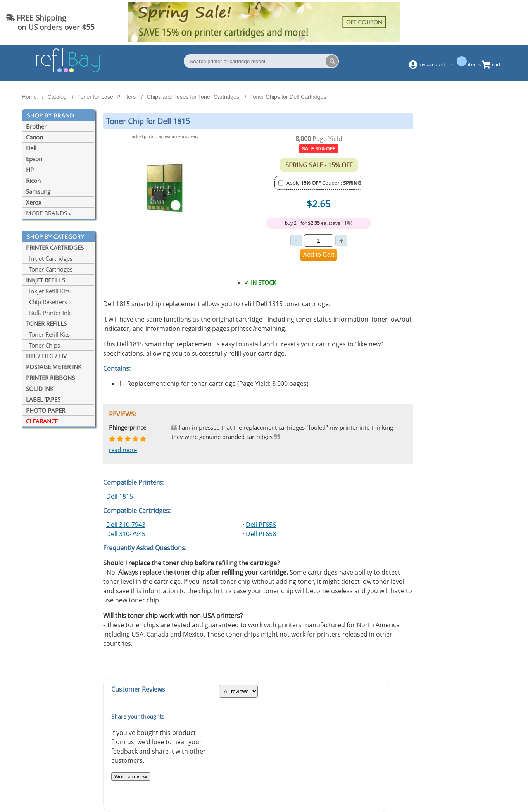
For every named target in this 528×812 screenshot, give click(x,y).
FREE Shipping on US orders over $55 (50, 22)
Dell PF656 (261, 525)
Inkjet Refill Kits (48, 291)
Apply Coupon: (324, 183)
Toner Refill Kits (48, 334)
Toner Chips (43, 345)
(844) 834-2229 (491, 22)
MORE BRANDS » (49, 213)
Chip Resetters (47, 302)
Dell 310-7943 (126, 525)
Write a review (131, 777)
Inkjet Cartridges (49, 258)
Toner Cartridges (49, 269)
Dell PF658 (261, 534)
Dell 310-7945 (126, 534)
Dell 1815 (120, 496)
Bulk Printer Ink (48, 313)
